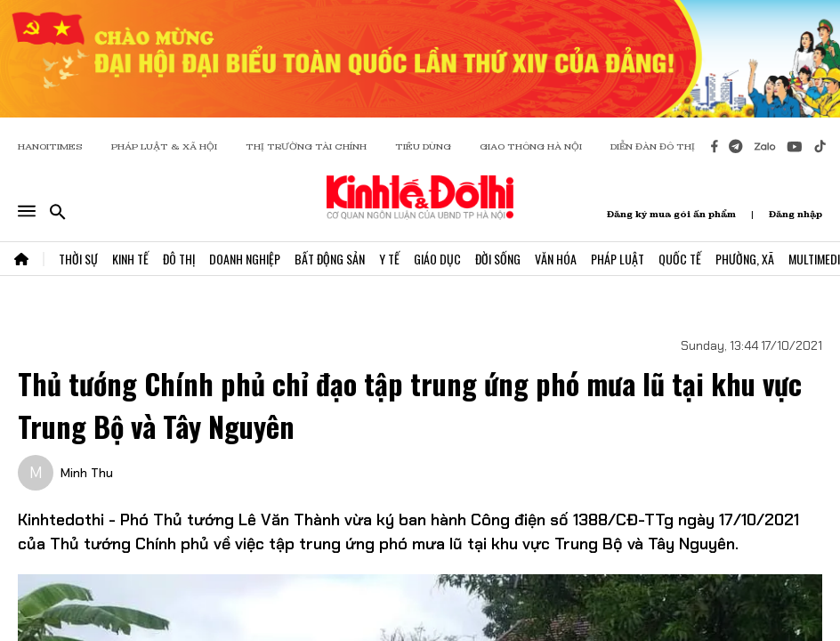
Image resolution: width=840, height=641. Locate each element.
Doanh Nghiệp (245, 259)
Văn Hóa (556, 259)
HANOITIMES (50, 146)
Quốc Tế (680, 259)
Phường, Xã (745, 259)
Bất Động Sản (330, 259)
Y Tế (389, 259)
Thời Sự (78, 259)
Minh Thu (87, 473)
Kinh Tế (130, 259)
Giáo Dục (437, 259)
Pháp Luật (618, 259)
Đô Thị (179, 259)
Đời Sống (498, 259)
